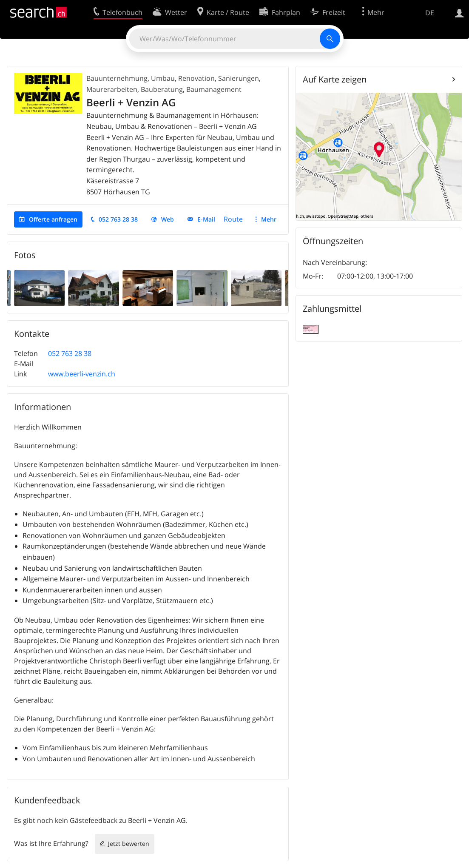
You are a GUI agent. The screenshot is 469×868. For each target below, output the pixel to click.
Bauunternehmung (117, 78)
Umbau (163, 78)
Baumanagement (214, 89)
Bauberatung (162, 89)
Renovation (196, 78)
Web (168, 219)
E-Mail (206, 219)
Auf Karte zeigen (335, 79)
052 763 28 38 (118, 219)
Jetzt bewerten (129, 844)
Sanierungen (239, 78)
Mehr (269, 219)
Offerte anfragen (53, 219)
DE (430, 13)
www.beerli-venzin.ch (82, 374)
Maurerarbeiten (112, 89)
